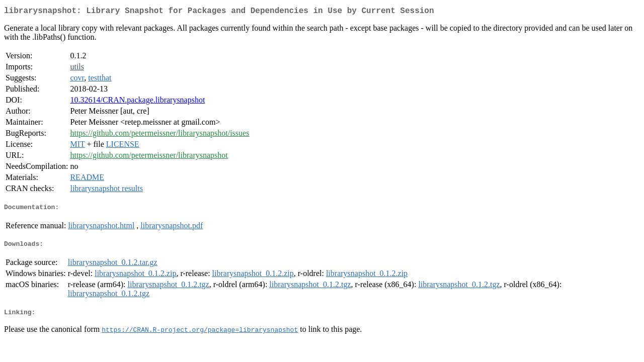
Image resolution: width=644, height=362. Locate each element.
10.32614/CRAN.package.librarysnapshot (137, 102)
